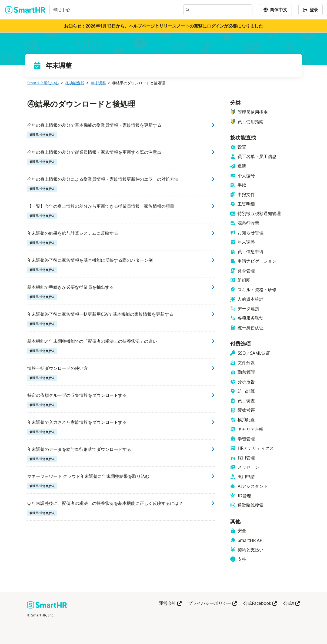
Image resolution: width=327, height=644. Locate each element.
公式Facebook (260, 604)
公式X (291, 604)
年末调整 (98, 83)
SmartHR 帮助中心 (43, 83)
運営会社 (170, 604)
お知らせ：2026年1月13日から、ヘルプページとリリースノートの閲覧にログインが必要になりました (163, 26)
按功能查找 (75, 83)
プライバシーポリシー (212, 604)
